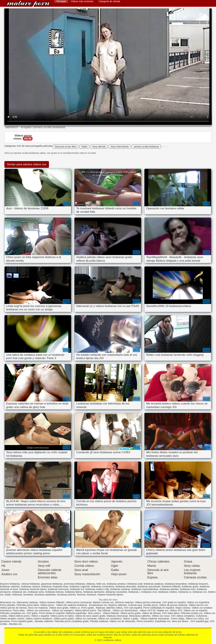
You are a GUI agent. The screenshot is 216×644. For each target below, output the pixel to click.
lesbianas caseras (31, 586)
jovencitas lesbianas (74, 584)
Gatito (84, 147)
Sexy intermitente (120, 147)
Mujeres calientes (118, 605)
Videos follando (111, 613)
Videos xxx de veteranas (122, 621)
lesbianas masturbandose (145, 589)
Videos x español (40, 616)
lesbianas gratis (190, 586)
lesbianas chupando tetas (55, 586)
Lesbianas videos (28, 4)
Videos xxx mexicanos (39, 610)
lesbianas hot (77, 589)
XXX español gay (199, 621)
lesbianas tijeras (73, 592)
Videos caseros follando (52, 602)
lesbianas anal (135, 584)
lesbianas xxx (200, 592)
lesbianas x (134, 592)
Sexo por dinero (180, 621)
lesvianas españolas (45, 595)
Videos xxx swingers (63, 610)
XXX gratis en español (174, 602)
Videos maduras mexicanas (155, 619)
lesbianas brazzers (198, 584)
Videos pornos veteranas (148, 602)
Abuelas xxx (15, 624)
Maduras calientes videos (109, 608)
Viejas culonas (183, 608)
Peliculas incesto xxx (192, 613)
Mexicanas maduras (27, 602)
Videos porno (48, 605)
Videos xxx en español (195, 610)
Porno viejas (178, 619)
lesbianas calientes (10, 586)
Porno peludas (8, 605)
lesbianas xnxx (149, 592)
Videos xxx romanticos (110, 619)
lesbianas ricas (188, 589)
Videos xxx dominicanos (126, 610)
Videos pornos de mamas (13, 608)
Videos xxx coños (195, 619)
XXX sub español (133, 608)
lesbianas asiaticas (154, 584)
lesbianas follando (171, 586)
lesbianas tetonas (54, 592)
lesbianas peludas (169, 589)
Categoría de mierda (109, 1)
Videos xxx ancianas (86, 619)
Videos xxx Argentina (198, 602)
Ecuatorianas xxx (98, 605)
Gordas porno (151, 605)
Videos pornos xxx (198, 605)
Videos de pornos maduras (173, 605)
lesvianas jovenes (67, 595)
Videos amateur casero (12, 619)
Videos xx (75, 608)
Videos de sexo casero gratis (90, 616)
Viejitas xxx (163, 610)
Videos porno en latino (62, 616)
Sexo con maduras (38, 608)
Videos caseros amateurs (39, 619)
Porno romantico (145, 621)
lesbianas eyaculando (149, 586)
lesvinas (81, 595)
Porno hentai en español (52, 613)
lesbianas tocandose (116, 592)
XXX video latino (171, 613)
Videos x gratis (131, 619)
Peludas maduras (99, 621)
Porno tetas (19, 610)
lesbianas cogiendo (80, 586)
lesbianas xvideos (168, 592)
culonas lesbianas (30, 584)
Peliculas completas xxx (13, 613)
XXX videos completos (183, 616)
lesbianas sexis (36, 592)
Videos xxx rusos (161, 616)
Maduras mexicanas (117, 616)
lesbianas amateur (116, 584)
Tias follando (104, 610)
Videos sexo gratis (59, 608)
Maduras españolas (76, 613)
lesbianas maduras (120, 589)
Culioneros (202, 616)
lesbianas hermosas (58, 589)
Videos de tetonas (151, 613)
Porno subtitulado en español (159, 608)
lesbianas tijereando (94, 592)
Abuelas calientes (44, 621)
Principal (61, 1)
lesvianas (28, 595)
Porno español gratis (22, 621)
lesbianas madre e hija (97, 589)
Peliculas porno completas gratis (72, 621)
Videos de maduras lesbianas (72, 605)
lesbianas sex (19, 592)
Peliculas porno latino (28, 605)
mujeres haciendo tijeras (110, 595)
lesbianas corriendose (103, 586)
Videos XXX (176, 610)
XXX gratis (32, 613)
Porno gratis (88, 608)
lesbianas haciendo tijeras (33, 589)
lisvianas (91, 595)
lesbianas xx (185, 592)
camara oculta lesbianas (146, 147)
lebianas (91, 584)
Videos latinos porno (85, 610)
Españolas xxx (163, 621)
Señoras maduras (124, 602)
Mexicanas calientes (140, 616)
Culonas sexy (135, 605)
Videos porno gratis (130, 613)
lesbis (8, 595)
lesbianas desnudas (126, 586)
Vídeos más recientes (82, 1)
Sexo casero (95, 613)
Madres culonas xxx (103, 602)
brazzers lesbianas (10, 584)
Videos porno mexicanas (79, 602)
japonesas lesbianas (52, 584)
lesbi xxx (101, 584)
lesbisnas (17, 595)
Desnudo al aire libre (65, 147)
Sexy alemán (99, 147)
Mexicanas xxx (8, 602)
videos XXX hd (148, 610)
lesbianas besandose (176, 584)
